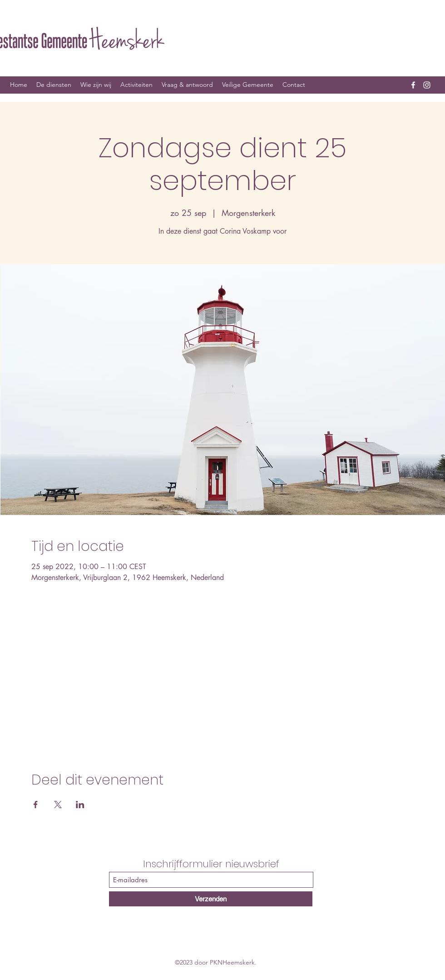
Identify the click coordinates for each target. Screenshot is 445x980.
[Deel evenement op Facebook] (36, 805)
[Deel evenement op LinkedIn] (80, 805)
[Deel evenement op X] (58, 805)
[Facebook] (413, 85)
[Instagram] (427, 85)
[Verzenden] (211, 899)
